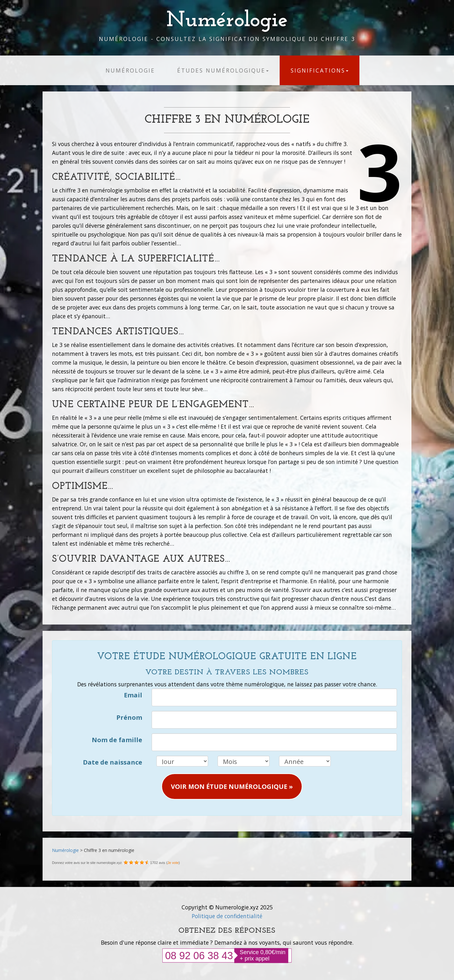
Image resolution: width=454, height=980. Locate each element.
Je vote (173, 863)
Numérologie (227, 21)
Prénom (129, 717)
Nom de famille (117, 740)
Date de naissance (113, 762)
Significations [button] (320, 70)
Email (133, 695)
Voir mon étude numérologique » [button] (232, 786)
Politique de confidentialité (227, 916)
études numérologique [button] (223, 70)
